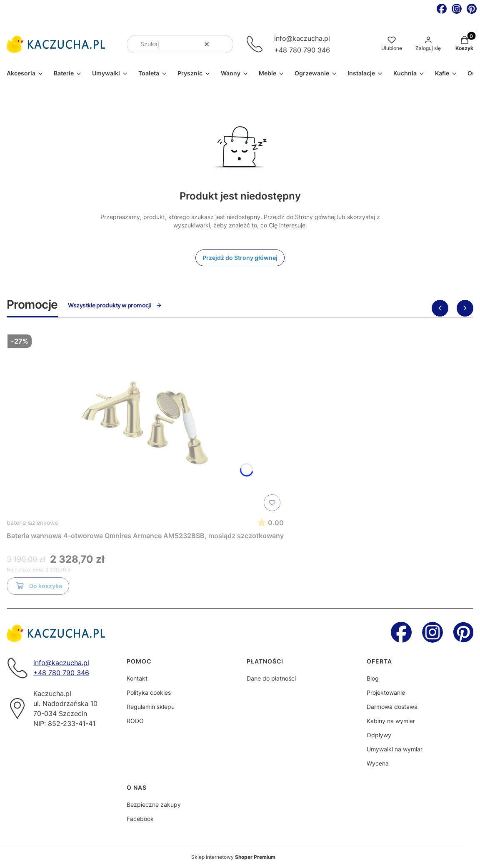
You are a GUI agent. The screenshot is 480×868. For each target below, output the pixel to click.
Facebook (140, 819)
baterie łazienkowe (32, 523)
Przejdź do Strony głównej (240, 258)
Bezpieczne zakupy (154, 804)
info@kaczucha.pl (302, 38)
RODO (135, 721)
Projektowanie (386, 692)
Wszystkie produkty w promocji (115, 305)
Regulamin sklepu (151, 707)
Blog (373, 678)
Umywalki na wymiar (395, 749)
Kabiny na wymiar (391, 721)
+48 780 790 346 (302, 50)
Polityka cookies (149, 692)
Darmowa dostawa (392, 707)
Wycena (378, 763)
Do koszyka (38, 587)
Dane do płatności (271, 678)
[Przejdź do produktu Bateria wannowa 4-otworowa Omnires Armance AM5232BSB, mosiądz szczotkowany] (145, 423)
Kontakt (137, 678)
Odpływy (379, 735)
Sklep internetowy (233, 857)
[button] (224, 44)
